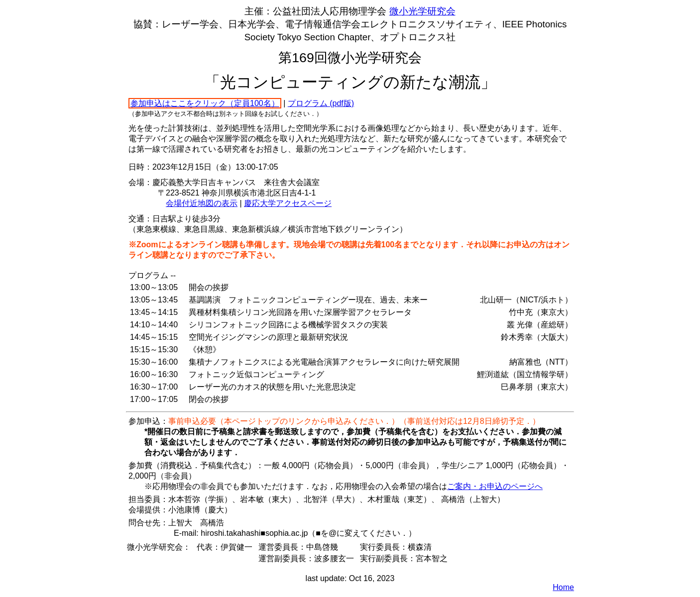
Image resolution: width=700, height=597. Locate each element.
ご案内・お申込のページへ (495, 486)
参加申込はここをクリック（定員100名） (205, 103)
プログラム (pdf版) (321, 103)
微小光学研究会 (422, 11)
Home (563, 587)
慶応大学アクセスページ (288, 203)
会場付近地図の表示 (202, 203)
